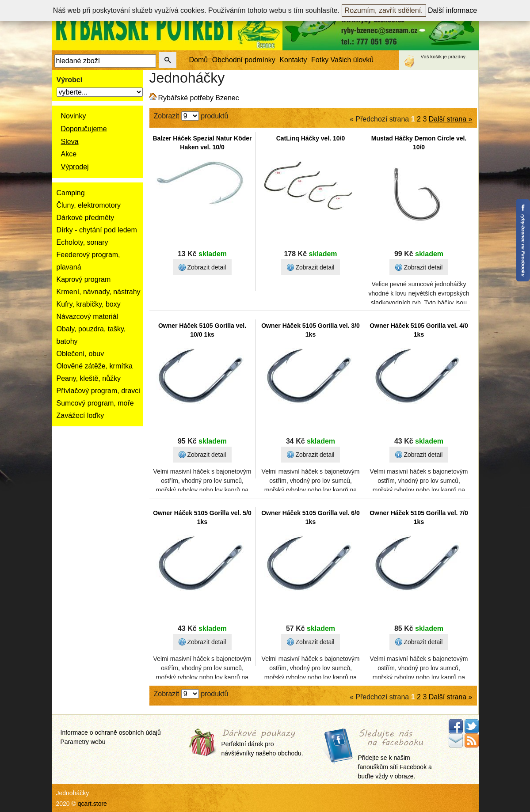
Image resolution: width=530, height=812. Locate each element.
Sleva (70, 142)
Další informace (452, 10)
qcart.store (92, 804)
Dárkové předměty (86, 218)
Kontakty (293, 60)
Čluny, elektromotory (89, 205)
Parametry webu (83, 742)
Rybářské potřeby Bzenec (199, 98)
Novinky (74, 116)
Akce (69, 154)
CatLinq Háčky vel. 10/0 (311, 138)
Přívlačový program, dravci (98, 391)
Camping (71, 193)
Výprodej (75, 167)
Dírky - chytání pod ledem (97, 230)
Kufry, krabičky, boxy (89, 304)
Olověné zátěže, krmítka (95, 366)
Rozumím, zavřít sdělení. (384, 10)
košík (436, 57)
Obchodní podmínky (244, 60)
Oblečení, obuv (80, 354)
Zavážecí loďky (80, 415)
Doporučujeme (84, 129)
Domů (199, 60)
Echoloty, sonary (82, 242)
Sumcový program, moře (95, 403)
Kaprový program (84, 279)
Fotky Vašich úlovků (342, 60)
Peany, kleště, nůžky (89, 378)
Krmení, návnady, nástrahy (99, 292)
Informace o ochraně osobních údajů (111, 732)
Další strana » (451, 119)
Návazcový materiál (88, 317)
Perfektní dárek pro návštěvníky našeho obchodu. (262, 743)
